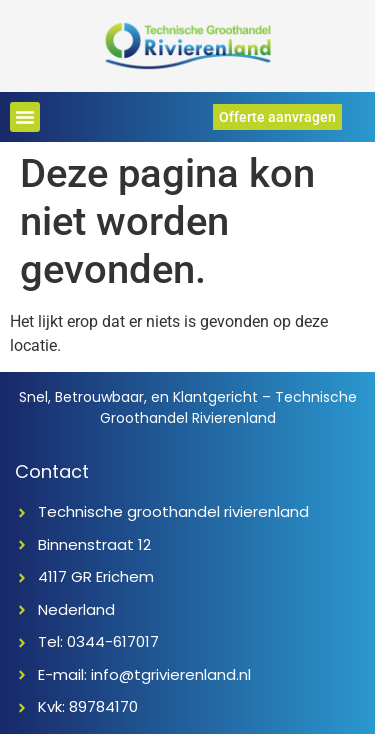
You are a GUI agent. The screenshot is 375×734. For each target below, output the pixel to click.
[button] (25, 117)
